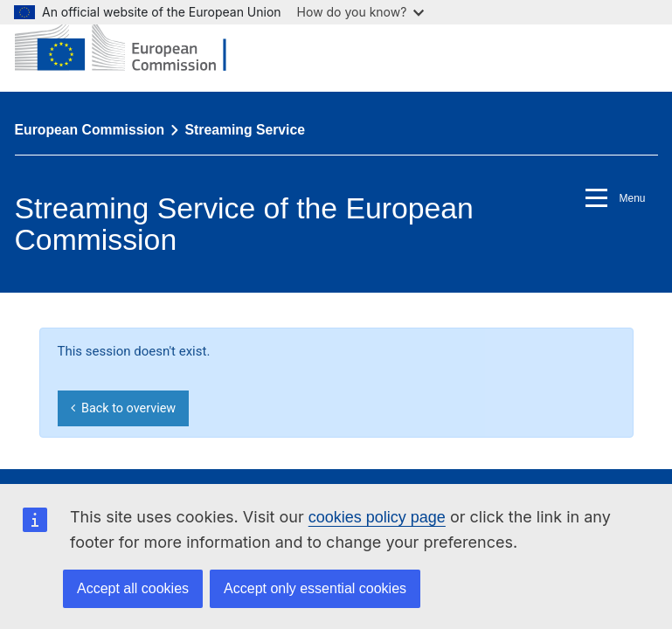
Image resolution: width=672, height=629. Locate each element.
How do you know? (361, 12)
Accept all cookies (133, 588)
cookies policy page (377, 517)
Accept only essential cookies (315, 588)
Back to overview (123, 408)
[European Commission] (134, 45)
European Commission (90, 130)
